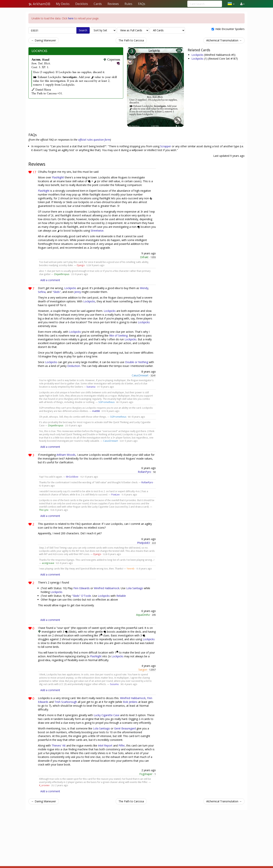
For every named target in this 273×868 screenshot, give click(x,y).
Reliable (121, 596)
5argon (143, 670)
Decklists (82, 4)
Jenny (78, 292)
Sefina (42, 292)
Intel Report (105, 745)
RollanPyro (144, 472)
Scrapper (166, 146)
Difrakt (144, 257)
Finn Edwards (82, 588)
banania (91, 387)
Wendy (144, 288)
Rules (128, 4)
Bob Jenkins (130, 702)
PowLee (115, 494)
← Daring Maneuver (44, 40)
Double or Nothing (137, 362)
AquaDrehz (143, 615)
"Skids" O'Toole (81, 596)
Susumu (114, 684)
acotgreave (48, 563)
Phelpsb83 (143, 543)
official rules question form (94, 140)
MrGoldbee (72, 477)
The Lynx (44, 510)
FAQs (142, 4)
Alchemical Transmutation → (224, 40)
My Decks (63, 4)
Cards (98, 4)
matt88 (96, 411)
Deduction (74, 366)
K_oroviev (44, 785)
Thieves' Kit (59, 745)
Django (81, 265)
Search (83, 30)
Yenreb (131, 568)
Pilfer (122, 745)
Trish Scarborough (66, 702)
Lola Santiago (135, 588)
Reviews (113, 4)
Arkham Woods (66, 455)
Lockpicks (39, 51)
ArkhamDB (39, 4)
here (71, 18)
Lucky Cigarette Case (107, 715)
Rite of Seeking (118, 335)
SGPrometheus (107, 402)
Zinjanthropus (62, 274)
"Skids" (57, 292)
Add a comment (50, 280)
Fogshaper (146, 774)
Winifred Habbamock (107, 588)
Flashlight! (58, 177)
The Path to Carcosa (131, 40)
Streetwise (97, 231)
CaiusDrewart (140, 375)
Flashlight (44, 191)
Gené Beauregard (125, 728)
